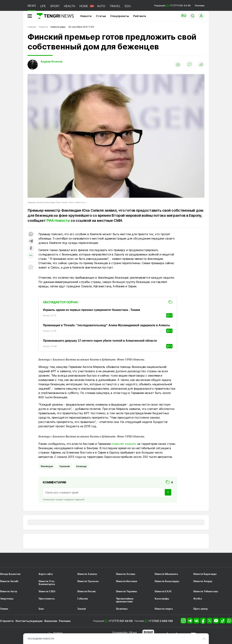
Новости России (86, 591)
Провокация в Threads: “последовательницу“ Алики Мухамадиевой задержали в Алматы (106, 325)
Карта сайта (46, 574)
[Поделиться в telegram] (31, 241)
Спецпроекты (120, 16)
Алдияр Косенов (51, 61)
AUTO (101, 6)
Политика (122, 609)
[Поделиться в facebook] (31, 248)
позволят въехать (124, 444)
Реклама (200, 6)
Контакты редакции (29, 621)
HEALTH (70, 6)
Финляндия (47, 466)
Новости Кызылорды (167, 581)
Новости (86, 16)
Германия (65, 466)
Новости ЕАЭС (163, 591)
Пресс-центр (201, 609)
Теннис (4, 609)
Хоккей (82, 609)
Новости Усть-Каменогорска (47, 583)
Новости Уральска (88, 581)
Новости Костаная (127, 581)
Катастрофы (162, 599)
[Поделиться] (201, 65)
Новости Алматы (87, 574)
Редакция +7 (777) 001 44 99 (172, 6)
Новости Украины (127, 591)
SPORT (55, 6)
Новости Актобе (9, 581)
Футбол (198, 599)
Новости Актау (9, 591)
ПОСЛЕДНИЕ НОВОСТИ (41, 639)
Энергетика (7, 599)
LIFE (43, 6)
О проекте (7, 621)
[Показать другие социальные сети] (31, 256)
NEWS (32, 6)
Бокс (41, 609)
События (83, 599)
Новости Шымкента (166, 574)
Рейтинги (140, 16)
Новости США (47, 591)
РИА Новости (58, 221)
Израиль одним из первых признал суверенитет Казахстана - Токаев (92, 310)
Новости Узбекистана (206, 591)
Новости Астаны (126, 574)
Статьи (101, 16)
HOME (84, 6)
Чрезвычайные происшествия (125, 600)
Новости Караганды (205, 574)
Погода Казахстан (10, 574)
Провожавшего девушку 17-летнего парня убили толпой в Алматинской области (100, 341)
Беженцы (81, 466)
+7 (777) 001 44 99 (121, 621)
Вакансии (51, 621)
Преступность (47, 599)
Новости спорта (164, 609)
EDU (128, 6)
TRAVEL (115, 6)
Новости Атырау (203, 581)
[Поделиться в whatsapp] (31, 234)
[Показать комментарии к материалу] (31, 268)
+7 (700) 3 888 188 (161, 621)
